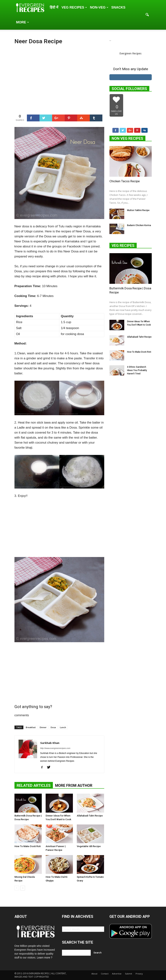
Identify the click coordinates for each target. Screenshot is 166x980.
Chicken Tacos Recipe (125, 181)
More (23, 22)
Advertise (117, 974)
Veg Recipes (74, 7)
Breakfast (31, 727)
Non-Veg (99, 7)
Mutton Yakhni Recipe (138, 210)
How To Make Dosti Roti (28, 846)
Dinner (43, 727)
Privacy (139, 974)
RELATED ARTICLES (34, 785)
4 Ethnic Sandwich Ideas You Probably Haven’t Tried (137, 370)
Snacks (118, 7)
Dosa (53, 727)
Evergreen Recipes (130, 53)
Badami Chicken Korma (139, 225)
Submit (129, 974)
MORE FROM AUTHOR (74, 785)
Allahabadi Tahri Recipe (90, 816)
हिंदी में (54, 7)
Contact (105, 974)
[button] (147, 15)
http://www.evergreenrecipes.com (55, 748)
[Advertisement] (59, 79)
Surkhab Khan (50, 743)
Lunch (63, 727)
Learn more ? (45, 958)
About (94, 974)
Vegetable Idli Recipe (89, 846)
